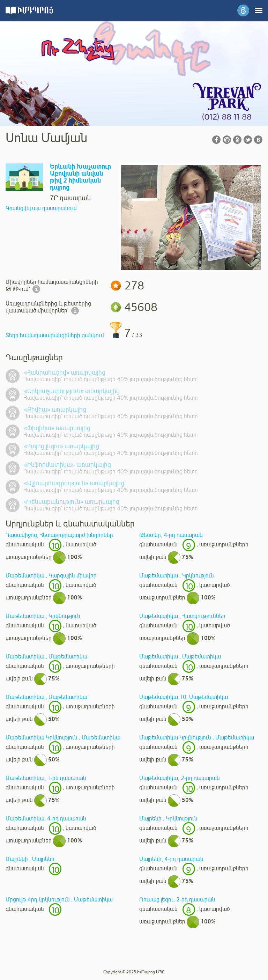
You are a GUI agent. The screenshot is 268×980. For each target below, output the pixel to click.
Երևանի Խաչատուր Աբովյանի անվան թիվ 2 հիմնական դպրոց (80, 177)
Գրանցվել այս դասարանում (41, 208)
